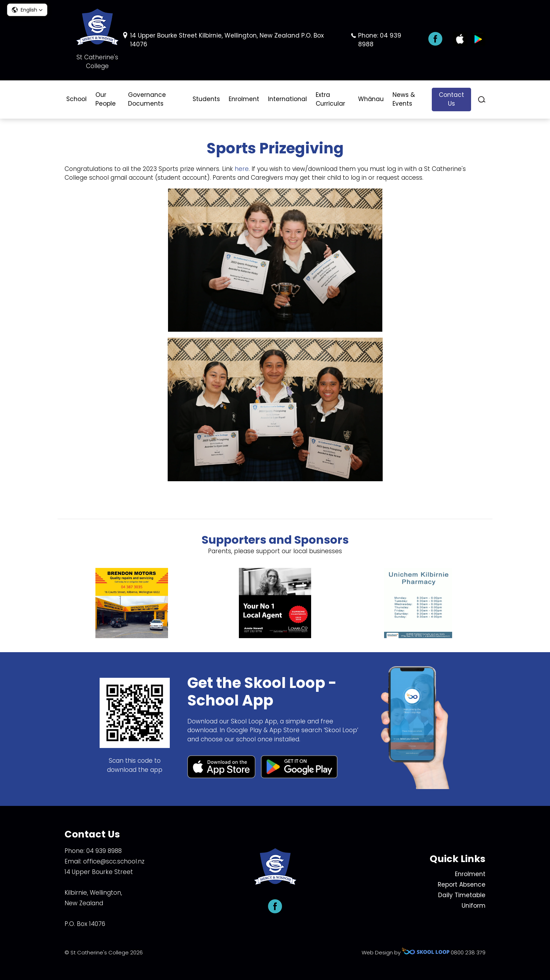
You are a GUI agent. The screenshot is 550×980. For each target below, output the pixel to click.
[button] (27, 10)
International (287, 99)
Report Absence (462, 885)
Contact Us (451, 99)
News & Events (404, 99)
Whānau (371, 99)
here (242, 169)
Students (206, 99)
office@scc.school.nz (114, 861)
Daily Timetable (462, 895)
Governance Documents (147, 99)
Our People (106, 99)
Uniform (474, 906)
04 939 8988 (104, 851)
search (482, 100)
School (76, 99)
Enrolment (244, 99)
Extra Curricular (330, 99)
